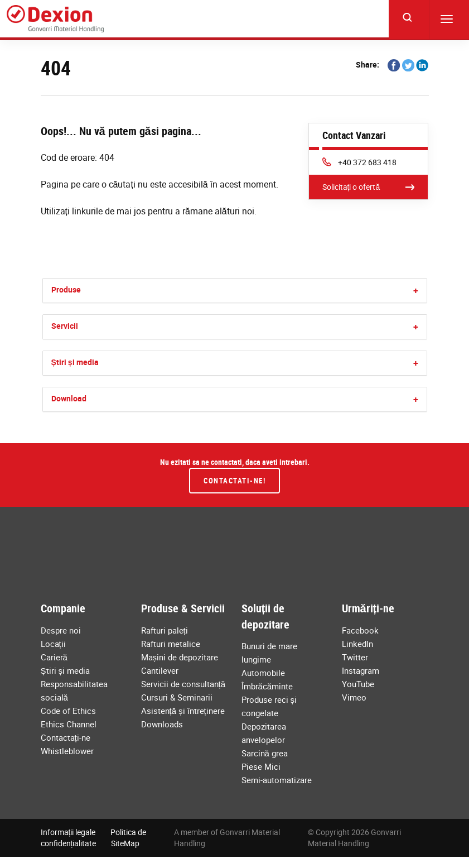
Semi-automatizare (277, 780)
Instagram (361, 670)
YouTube (358, 684)
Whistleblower (67, 751)
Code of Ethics (68, 711)
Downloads (162, 724)
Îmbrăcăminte (267, 686)
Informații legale (68, 832)
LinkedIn (357, 644)
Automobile (263, 673)
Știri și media (75, 362)
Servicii (65, 326)
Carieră (54, 657)
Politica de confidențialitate (94, 838)
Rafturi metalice (171, 644)
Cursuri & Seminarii (177, 697)
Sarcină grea (265, 753)
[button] (416, 291)
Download (69, 398)
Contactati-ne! (234, 481)
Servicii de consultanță (183, 684)
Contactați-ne (66, 737)
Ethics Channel (69, 724)
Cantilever (160, 670)
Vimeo (354, 697)
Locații (53, 644)
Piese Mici (261, 766)
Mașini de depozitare (180, 657)
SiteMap (125, 843)
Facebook (360, 630)
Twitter (355, 657)
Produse (66, 289)
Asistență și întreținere (183, 711)
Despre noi (61, 630)
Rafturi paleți (165, 630)
